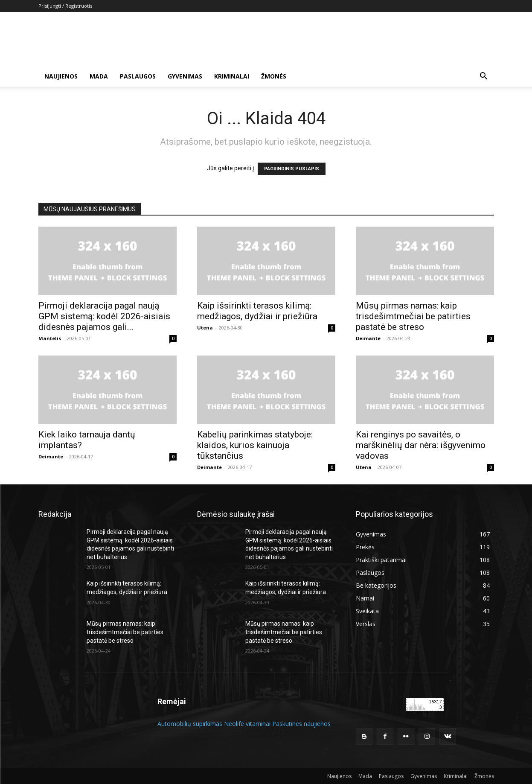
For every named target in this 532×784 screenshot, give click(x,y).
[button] (484, 77)
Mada (99, 76)
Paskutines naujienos (301, 724)
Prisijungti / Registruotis (65, 6)
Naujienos (61, 76)
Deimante (368, 338)
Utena (205, 328)
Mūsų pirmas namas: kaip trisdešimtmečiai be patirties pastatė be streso (413, 316)
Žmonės (274, 76)
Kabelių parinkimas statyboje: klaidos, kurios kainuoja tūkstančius (255, 445)
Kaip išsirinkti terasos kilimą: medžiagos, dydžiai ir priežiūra (257, 311)
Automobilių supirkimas (190, 724)
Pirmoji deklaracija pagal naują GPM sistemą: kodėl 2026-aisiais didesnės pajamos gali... (104, 316)
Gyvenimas (185, 76)
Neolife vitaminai (247, 724)
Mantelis (50, 338)
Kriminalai (232, 76)
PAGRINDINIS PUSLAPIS (292, 169)
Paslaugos (138, 76)
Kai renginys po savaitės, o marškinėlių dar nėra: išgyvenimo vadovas (421, 445)
